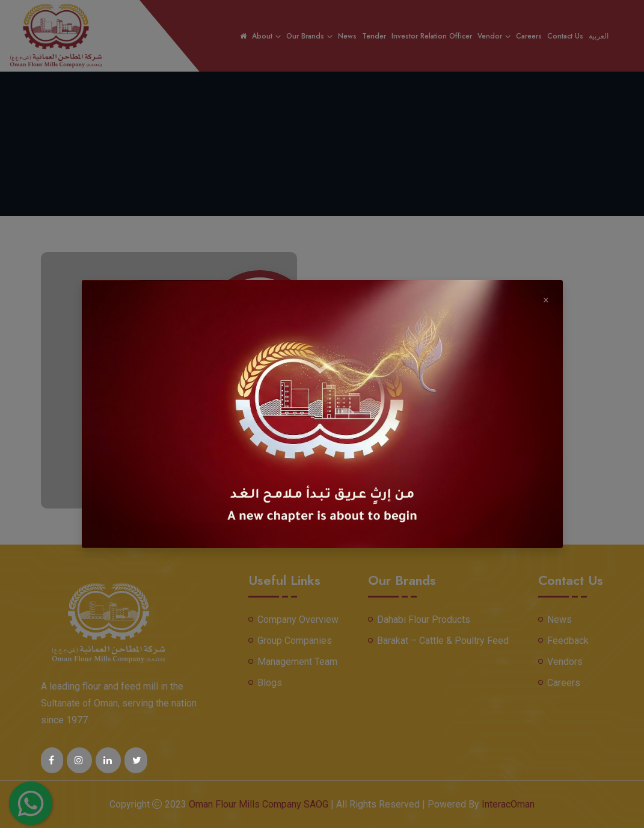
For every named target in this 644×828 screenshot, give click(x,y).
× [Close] (546, 298)
